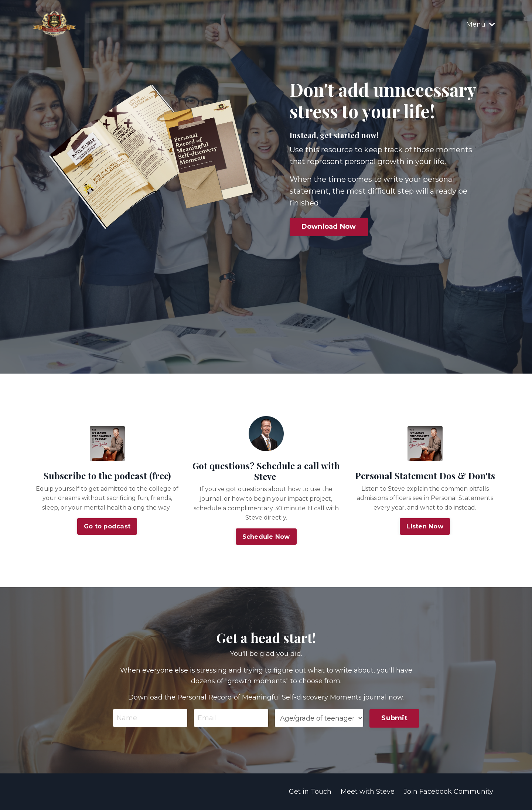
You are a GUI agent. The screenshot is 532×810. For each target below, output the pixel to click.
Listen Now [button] (425, 527)
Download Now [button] (329, 227)
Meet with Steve (368, 792)
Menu (481, 24)
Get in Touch (310, 792)
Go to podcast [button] (107, 527)
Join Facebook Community (449, 792)
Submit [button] (394, 718)
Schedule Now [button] (266, 537)
